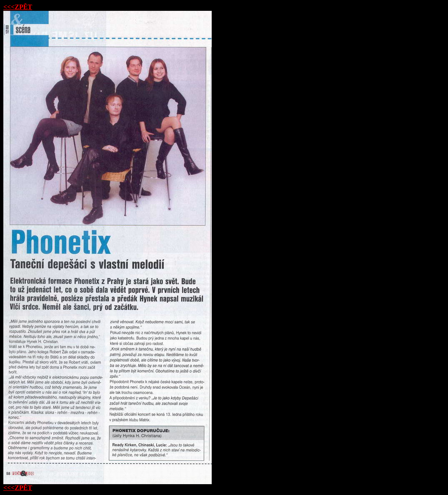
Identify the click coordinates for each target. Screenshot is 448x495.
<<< (18, 7)
